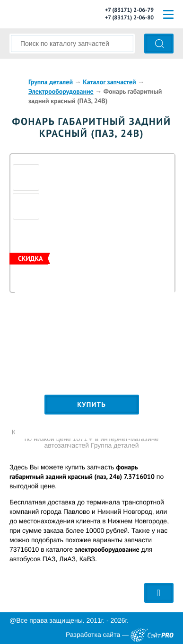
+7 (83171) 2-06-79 (129, 10)
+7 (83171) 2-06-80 (129, 18)
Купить (91, 405)
